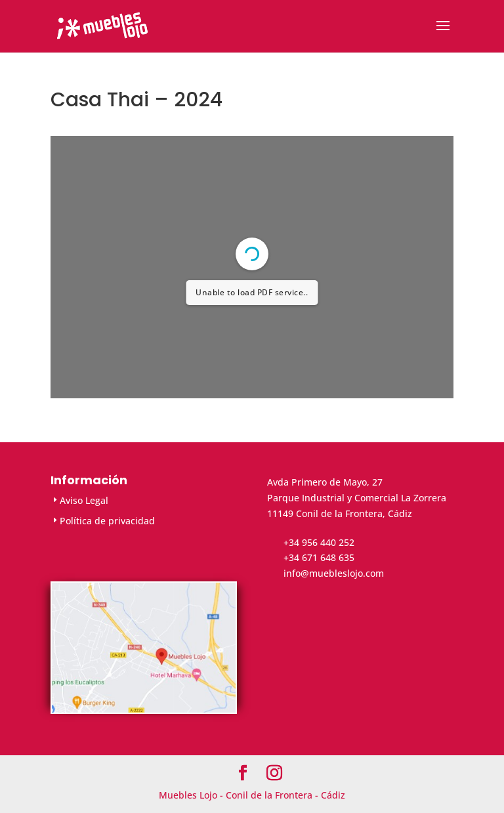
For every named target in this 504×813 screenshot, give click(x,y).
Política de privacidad (107, 521)
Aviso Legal (84, 500)
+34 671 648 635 (319, 557)
